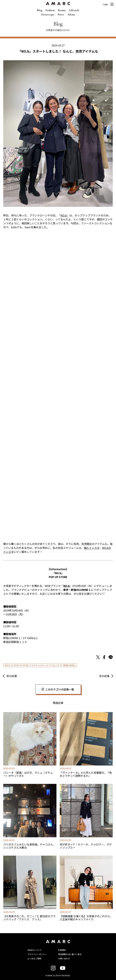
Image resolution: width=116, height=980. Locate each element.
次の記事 (104, 676)
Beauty (62, 10)
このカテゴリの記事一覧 (60, 689)
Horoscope (48, 14)
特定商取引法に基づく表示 (70, 954)
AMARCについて (35, 950)
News (61, 14)
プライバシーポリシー (37, 954)
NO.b (8, 665)
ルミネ (56, 665)
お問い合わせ (64, 958)
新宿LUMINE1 (70, 665)
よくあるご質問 (34, 958)
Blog (40, 10)
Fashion (50, 10)
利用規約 (62, 950)
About (71, 14)
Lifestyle (74, 10)
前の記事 (12, 676)
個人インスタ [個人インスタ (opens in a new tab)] (92, 548)
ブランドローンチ (41, 665)
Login (105, 4)
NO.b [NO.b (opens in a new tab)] (64, 215)
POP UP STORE (22, 665)
